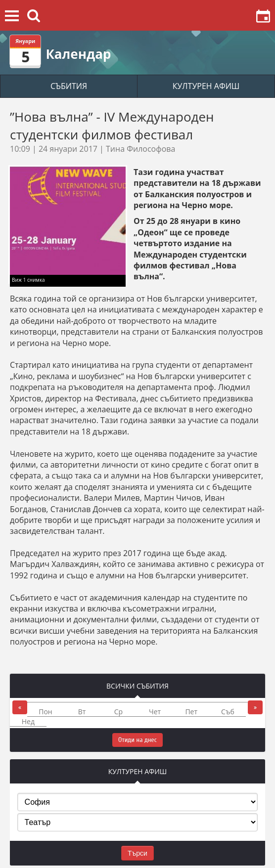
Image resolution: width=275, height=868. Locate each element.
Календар (78, 54)
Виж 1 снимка (28, 280)
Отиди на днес (137, 740)
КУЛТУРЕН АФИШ (206, 86)
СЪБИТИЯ (69, 86)
